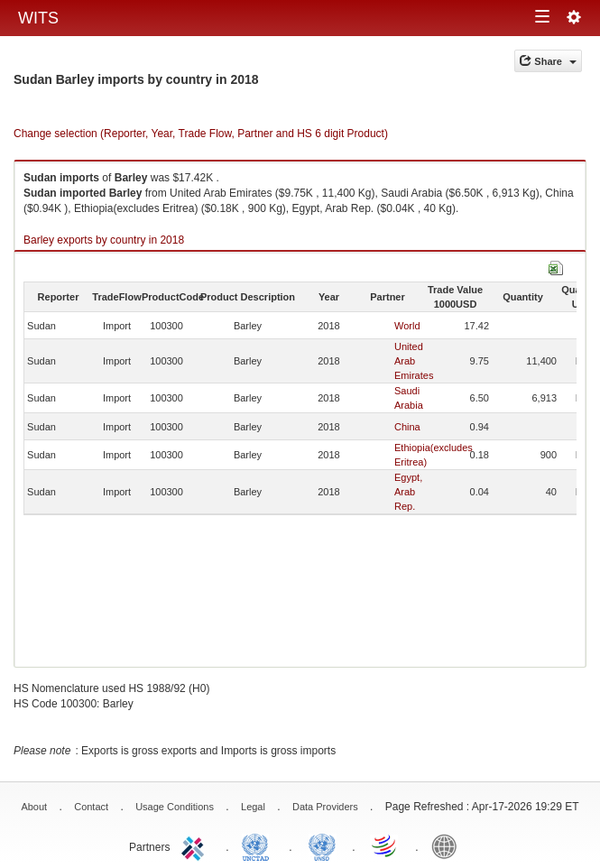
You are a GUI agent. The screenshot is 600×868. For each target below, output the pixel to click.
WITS (38, 18)
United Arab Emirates (414, 361)
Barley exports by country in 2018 (104, 240)
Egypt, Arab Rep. (408, 492)
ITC (196, 845)
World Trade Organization (385, 845)
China (407, 427)
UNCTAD (259, 845)
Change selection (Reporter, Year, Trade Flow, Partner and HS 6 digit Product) (201, 134)
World (407, 326)
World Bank (448, 845)
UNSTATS (322, 845)
